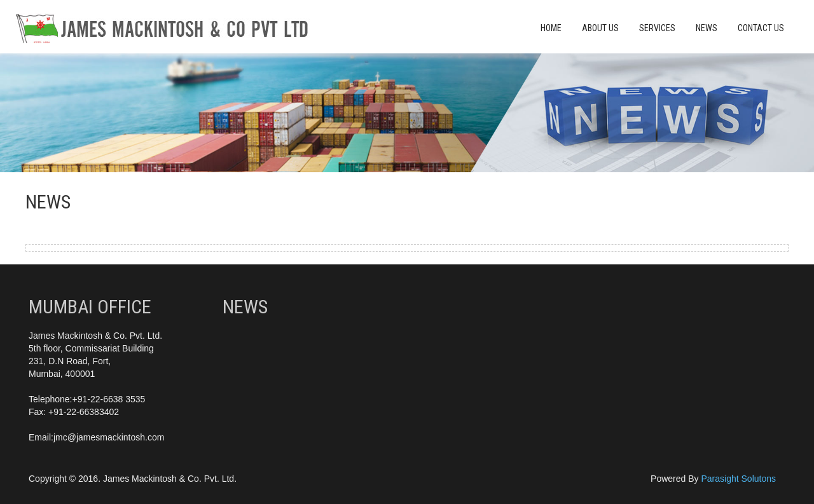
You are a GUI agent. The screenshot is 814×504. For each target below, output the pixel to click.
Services (657, 28)
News (707, 28)
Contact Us (761, 28)
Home (551, 28)
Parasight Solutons (738, 479)
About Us (600, 28)
